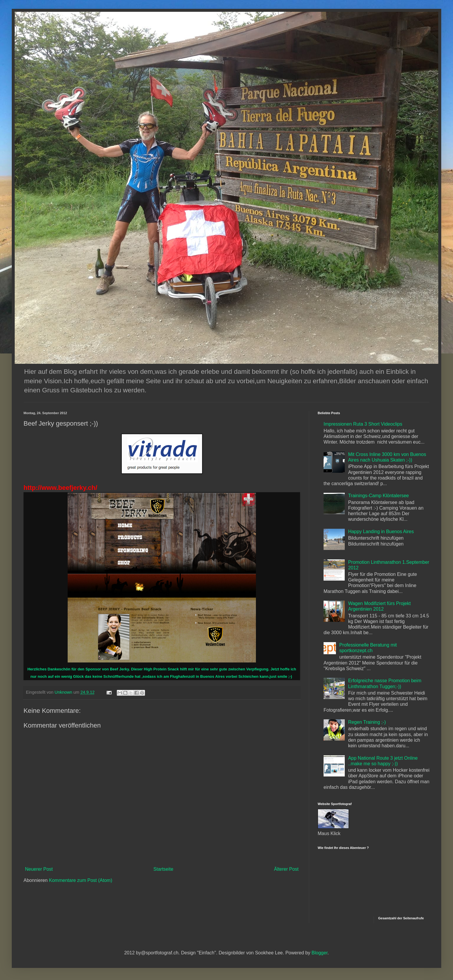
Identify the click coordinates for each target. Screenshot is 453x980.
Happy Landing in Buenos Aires (381, 532)
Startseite (164, 869)
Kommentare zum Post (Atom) (80, 880)
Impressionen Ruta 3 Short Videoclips (363, 424)
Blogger (319, 953)
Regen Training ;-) (367, 722)
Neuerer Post (39, 869)
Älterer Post (286, 869)
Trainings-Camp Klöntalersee (378, 496)
